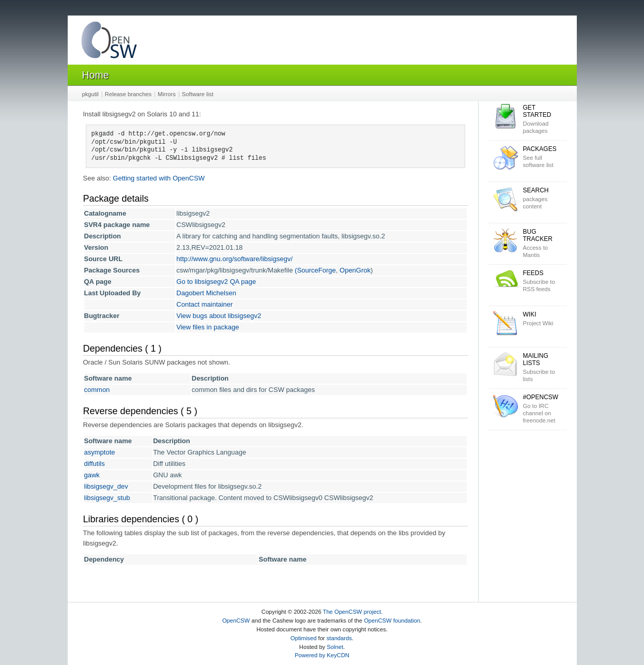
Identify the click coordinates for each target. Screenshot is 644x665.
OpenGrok (355, 270)
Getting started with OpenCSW (159, 178)
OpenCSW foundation (392, 621)
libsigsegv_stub (107, 498)
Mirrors (167, 94)
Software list (198, 94)
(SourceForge (315, 270)
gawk (92, 475)
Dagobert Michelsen (206, 293)
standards (339, 638)
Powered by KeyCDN (322, 655)
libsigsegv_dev (106, 486)
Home (96, 75)
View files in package (208, 327)
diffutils (95, 464)
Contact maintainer (204, 304)
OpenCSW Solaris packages (109, 42)
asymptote (100, 452)
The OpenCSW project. (353, 612)
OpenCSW (236, 621)
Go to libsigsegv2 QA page (216, 282)
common (97, 390)
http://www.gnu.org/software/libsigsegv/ (234, 259)
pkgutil (90, 94)
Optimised (303, 638)
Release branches (128, 94)
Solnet (335, 647)
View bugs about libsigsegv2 (219, 316)
